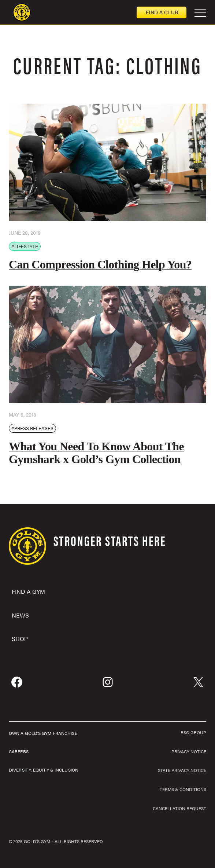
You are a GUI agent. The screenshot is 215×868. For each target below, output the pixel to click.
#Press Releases (32, 428)
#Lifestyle (25, 246)
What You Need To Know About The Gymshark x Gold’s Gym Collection (96, 453)
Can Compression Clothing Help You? (100, 264)
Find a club (162, 12)
